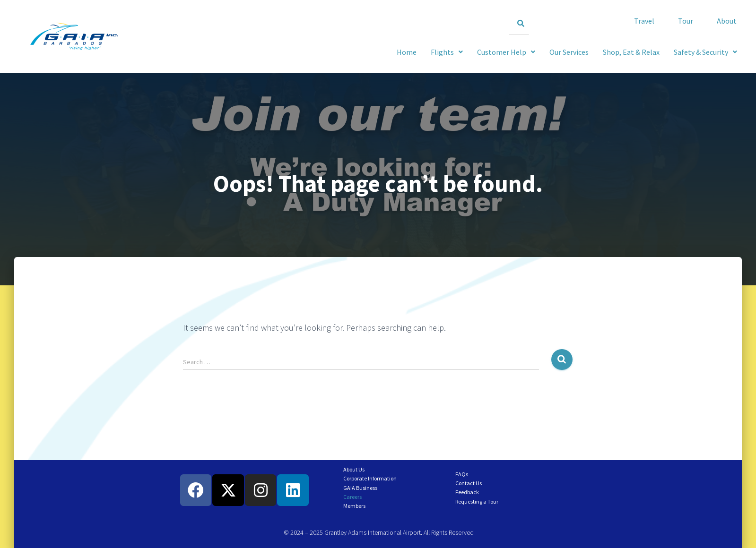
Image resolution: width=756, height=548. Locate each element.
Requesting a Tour (477, 501)
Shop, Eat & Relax (631, 52)
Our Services (569, 52)
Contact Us (469, 483)
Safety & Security (705, 52)
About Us (354, 469)
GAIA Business (360, 488)
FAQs (462, 474)
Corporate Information (370, 478)
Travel (644, 21)
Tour (686, 21)
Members (354, 506)
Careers (352, 497)
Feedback (467, 492)
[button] (705, 52)
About (727, 21)
